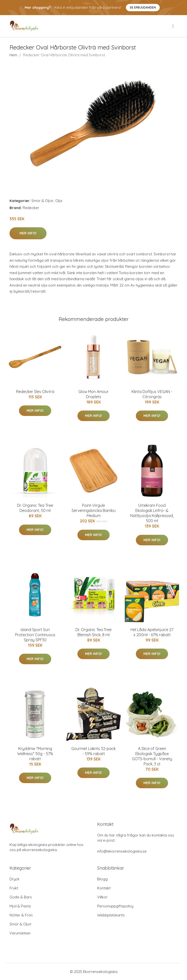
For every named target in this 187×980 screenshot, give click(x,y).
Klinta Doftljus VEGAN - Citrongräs (152, 394)
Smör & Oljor (42, 201)
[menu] (173, 26)
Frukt (14, 888)
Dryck (14, 879)
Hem (13, 55)
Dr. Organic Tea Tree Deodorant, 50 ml (35, 508)
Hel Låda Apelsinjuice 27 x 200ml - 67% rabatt (152, 632)
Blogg (102, 879)
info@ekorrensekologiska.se (122, 851)
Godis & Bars (21, 897)
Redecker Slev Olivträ (35, 392)
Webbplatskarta (111, 915)
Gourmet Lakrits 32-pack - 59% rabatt (93, 751)
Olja (59, 201)
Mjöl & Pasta (20, 906)
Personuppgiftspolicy (115, 906)
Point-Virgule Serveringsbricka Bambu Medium (94, 510)
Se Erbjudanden (143, 7)
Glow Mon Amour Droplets (93, 394)
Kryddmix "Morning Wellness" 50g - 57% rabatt (35, 754)
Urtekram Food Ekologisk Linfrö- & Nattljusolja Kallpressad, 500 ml (152, 513)
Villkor (102, 897)
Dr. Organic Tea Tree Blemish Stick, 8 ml (93, 632)
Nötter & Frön (21, 915)
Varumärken (20, 933)
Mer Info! (28, 233)
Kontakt (104, 888)
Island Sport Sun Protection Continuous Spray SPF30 (35, 635)
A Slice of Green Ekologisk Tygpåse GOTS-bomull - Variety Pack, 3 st (152, 756)
